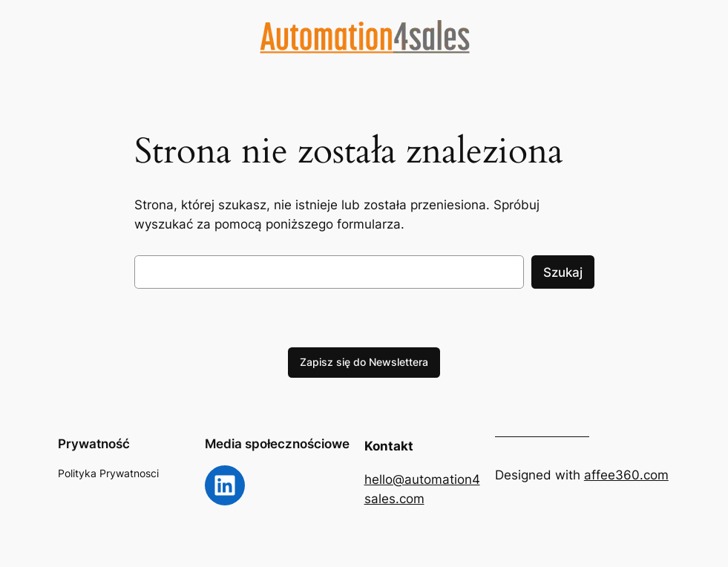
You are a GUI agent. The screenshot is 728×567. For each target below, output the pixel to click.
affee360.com (626, 475)
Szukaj (563, 272)
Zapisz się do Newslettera (364, 362)
